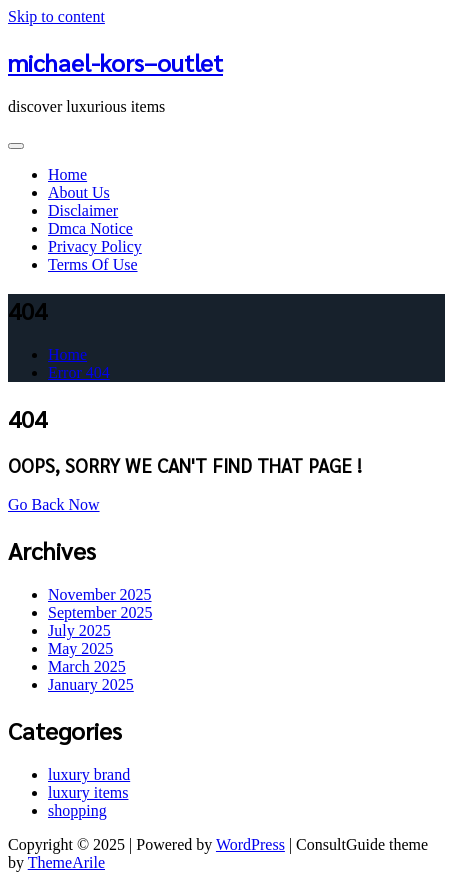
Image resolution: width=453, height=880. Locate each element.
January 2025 (91, 684)
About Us (79, 192)
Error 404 (79, 372)
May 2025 (80, 648)
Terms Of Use (93, 264)
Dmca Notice (90, 228)
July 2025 (79, 630)
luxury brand (89, 774)
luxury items (88, 792)
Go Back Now (54, 504)
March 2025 (87, 666)
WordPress (250, 844)
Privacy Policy (95, 246)
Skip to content (56, 16)
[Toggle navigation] (16, 146)
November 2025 (100, 594)
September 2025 (100, 612)
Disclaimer (83, 210)
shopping (77, 810)
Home (67, 174)
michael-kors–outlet (115, 62)
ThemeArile (66, 862)
